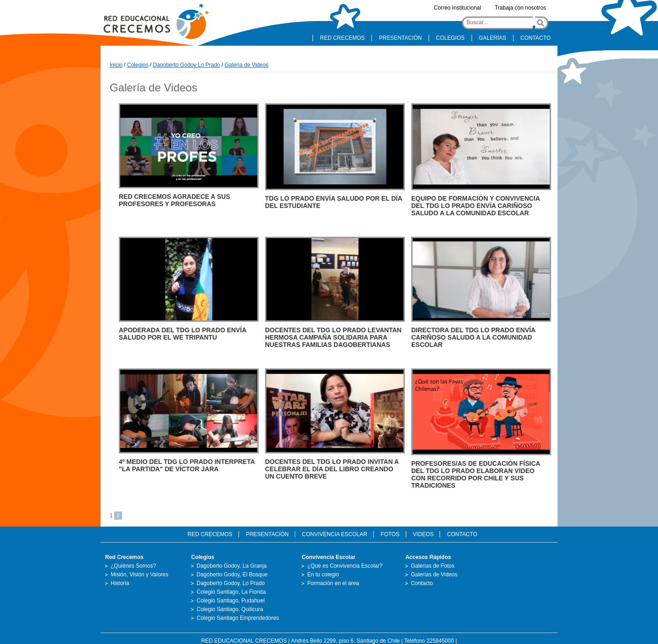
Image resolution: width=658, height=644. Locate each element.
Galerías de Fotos (432, 566)
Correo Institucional (457, 8)
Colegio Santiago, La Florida (231, 592)
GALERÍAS (493, 38)
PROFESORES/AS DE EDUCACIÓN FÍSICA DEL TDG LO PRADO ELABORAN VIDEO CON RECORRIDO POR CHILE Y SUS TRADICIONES (476, 474)
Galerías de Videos (434, 575)
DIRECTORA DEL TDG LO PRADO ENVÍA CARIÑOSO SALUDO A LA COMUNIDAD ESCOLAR (473, 337)
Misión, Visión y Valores (139, 575)
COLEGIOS (450, 38)
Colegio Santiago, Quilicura (230, 609)
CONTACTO (536, 38)
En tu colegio (323, 575)
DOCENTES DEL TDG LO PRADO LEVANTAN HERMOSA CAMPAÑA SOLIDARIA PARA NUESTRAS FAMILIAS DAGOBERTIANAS (333, 337)
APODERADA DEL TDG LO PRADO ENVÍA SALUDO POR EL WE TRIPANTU (183, 334)
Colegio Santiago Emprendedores (238, 618)
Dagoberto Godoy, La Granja (231, 566)
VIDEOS (423, 534)
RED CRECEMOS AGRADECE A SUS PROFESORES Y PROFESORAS (174, 200)
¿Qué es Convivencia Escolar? (345, 566)
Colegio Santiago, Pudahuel (231, 601)
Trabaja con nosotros (520, 8)
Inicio (116, 65)
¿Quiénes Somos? (133, 566)
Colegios (138, 65)
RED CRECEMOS (342, 38)
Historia (120, 583)
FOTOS (390, 534)
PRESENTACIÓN (400, 38)
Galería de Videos (247, 65)
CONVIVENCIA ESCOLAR (335, 534)
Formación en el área (333, 583)
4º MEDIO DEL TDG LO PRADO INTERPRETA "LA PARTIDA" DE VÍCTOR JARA (187, 465)
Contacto (422, 583)
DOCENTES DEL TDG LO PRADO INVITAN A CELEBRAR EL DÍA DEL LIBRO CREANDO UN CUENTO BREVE (332, 469)
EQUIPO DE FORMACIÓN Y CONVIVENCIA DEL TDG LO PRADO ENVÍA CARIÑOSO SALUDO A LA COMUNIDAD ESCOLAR (475, 206)
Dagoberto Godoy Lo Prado (187, 65)
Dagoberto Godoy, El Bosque (232, 575)
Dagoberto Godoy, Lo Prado (231, 583)
